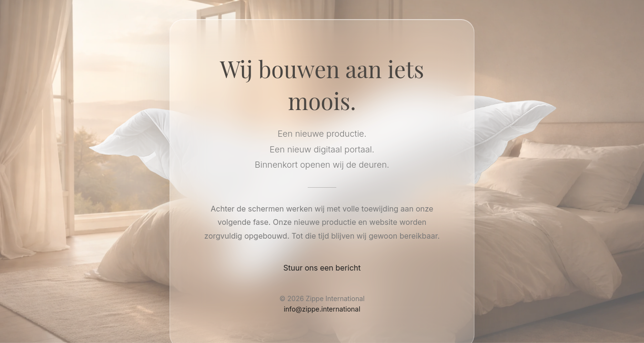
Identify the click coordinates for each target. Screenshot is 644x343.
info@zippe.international (322, 309)
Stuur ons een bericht (322, 268)
